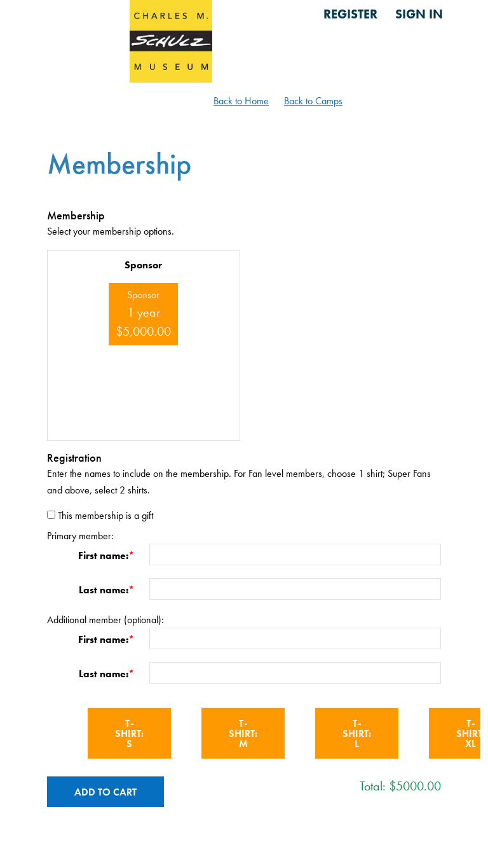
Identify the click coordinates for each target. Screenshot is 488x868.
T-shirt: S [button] (129, 734)
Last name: (104, 590)
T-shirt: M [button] (243, 734)
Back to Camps (313, 101)
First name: (103, 555)
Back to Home (241, 101)
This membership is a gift (105, 515)
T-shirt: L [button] (357, 734)
